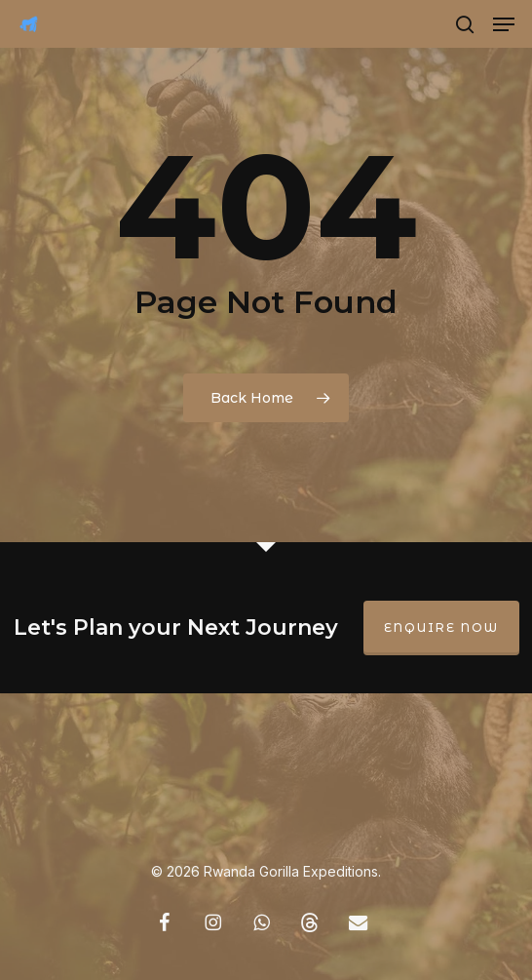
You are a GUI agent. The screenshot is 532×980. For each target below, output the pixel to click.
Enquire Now (441, 627)
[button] (504, 24)
